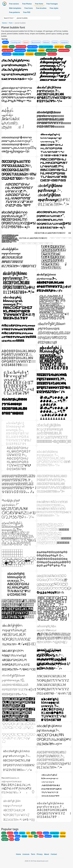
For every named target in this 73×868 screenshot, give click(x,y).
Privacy (40, 854)
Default (5, 42)
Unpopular (64, 42)
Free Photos (27, 4)
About (47, 854)
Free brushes (41, 8)
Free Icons (29, 8)
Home (4, 23)
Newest (26, 42)
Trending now (16, 42)
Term (33, 854)
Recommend (36, 42)
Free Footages (52, 4)
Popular (55, 42)
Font (11, 23)
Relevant (46, 42)
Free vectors (14, 4)
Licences (26, 854)
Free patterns (14, 12)
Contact (54, 854)
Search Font (8, 18)
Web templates (15, 8)
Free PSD (27, 12)
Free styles (54, 8)
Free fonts (39, 4)
